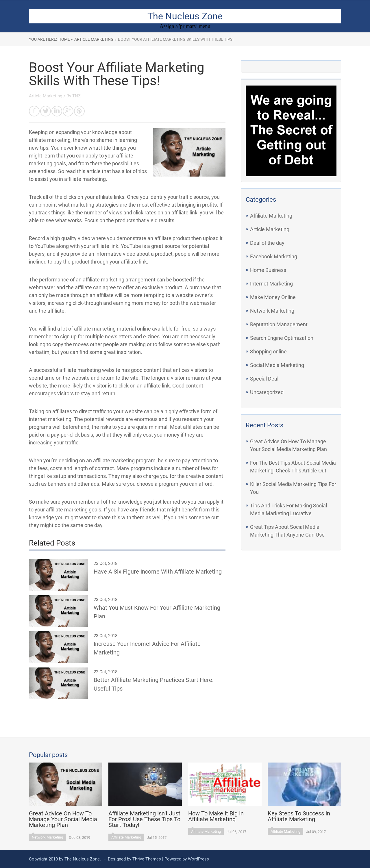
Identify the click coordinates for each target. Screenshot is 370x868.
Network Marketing (272, 311)
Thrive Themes (147, 859)
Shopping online (268, 352)
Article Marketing (270, 229)
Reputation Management (279, 324)
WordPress (198, 859)
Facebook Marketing (274, 256)
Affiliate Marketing (271, 216)
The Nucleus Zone (185, 16)
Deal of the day (267, 243)
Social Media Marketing (277, 365)
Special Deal (264, 379)
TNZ (76, 96)
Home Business (268, 270)
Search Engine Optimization (282, 338)
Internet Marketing (271, 284)
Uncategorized (267, 392)
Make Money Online (273, 297)
